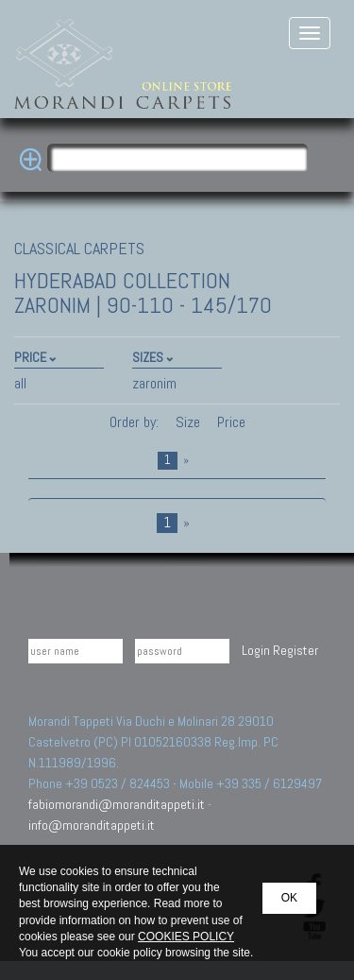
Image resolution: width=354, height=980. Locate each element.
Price (229, 422)
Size (188, 422)
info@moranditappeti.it (92, 825)
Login (256, 650)
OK (289, 898)
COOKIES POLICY (186, 937)
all (20, 383)
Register (295, 650)
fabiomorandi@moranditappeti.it (117, 804)
